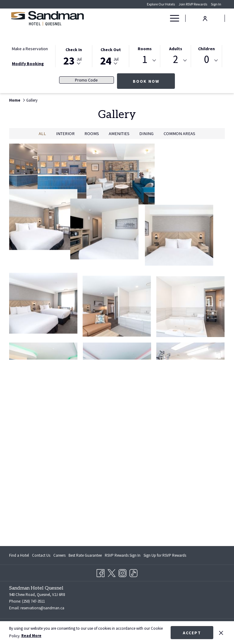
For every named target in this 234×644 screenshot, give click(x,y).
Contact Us (41, 555)
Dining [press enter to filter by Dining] (146, 134)
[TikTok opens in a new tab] (133, 572)
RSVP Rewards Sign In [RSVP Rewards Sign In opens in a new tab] (123, 556)
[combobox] (145, 61)
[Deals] (152, 18)
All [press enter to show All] (42, 134)
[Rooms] (135, 18)
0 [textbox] (206, 59)
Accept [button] (192, 633)
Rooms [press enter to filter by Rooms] (92, 134)
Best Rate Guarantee (85, 555)
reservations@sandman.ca (42, 608)
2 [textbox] (176, 59)
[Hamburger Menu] (172, 18)
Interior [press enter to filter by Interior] (65, 134)
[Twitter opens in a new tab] (112, 572)
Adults (176, 49)
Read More (31, 636)
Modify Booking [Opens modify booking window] (28, 64)
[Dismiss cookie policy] (221, 632)
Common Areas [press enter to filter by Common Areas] (179, 134)
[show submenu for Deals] (163, 18)
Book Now (146, 81)
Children (206, 49)
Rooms (145, 49)
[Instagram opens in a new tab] (122, 572)
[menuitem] (20, 555)
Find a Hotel (19, 555)
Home (15, 100)
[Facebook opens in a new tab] (101, 572)
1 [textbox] (145, 59)
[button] (74, 56)
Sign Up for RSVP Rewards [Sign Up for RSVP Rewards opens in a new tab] (165, 556)
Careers (59, 555)
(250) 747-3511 (33, 601)
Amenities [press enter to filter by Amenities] (119, 134)
